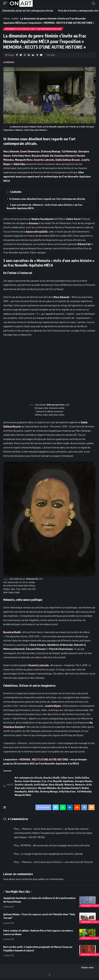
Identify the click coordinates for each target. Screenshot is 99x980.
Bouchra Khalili (40, 156)
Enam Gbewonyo (30, 151)
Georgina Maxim (83, 781)
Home (6, 18)
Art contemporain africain (28, 778)
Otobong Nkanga (51, 151)
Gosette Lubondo (44, 160)
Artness (33, 223)
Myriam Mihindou (47, 788)
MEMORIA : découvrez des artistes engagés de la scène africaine (55, 845)
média (15, 18)
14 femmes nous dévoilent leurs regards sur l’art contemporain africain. (47, 199)
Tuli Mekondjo (69, 151)
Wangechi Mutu (24, 160)
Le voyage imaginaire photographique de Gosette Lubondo (52, 854)
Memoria (69, 785)
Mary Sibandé (56, 785)
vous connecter (24, 879)
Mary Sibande (11, 151)
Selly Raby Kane (67, 791)
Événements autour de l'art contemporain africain (33, 29)
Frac (44, 781)
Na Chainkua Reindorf (63, 156)
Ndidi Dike (33, 791)
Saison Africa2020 (37, 232)
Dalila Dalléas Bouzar (68, 160)
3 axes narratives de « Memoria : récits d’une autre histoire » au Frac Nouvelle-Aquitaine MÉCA (45, 207)
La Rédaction (9, 62)
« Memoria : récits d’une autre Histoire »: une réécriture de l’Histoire (57, 862)
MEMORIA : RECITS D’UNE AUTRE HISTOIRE (44, 759)
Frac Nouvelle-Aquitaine (61, 781)
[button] (6, 3)
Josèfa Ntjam (53, 706)
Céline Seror (67, 778)
